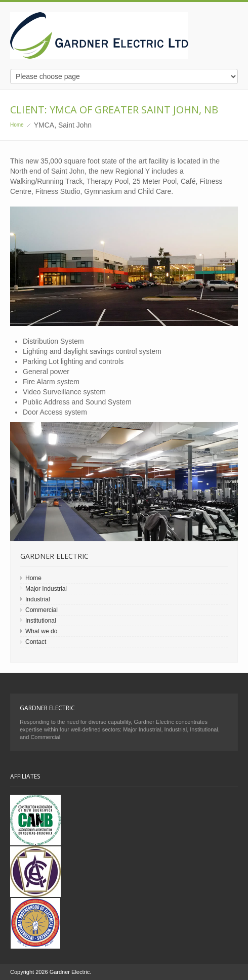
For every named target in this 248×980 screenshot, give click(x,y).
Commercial (42, 610)
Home (17, 125)
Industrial (38, 599)
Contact (36, 642)
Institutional (41, 621)
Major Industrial (46, 589)
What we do (41, 631)
